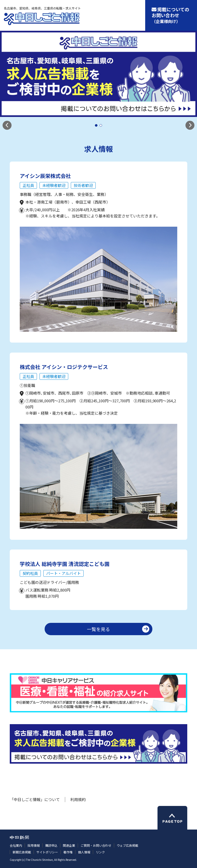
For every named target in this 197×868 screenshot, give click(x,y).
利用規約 (78, 799)
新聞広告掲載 (22, 852)
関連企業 (69, 845)
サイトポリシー (47, 852)
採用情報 (34, 845)
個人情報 (84, 852)
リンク (100, 852)
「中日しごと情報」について (35, 799)
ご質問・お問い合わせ (96, 845)
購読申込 (51, 845)
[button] (7, 125)
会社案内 (16, 845)
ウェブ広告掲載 (127, 845)
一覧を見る (98, 629)
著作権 (68, 852)
